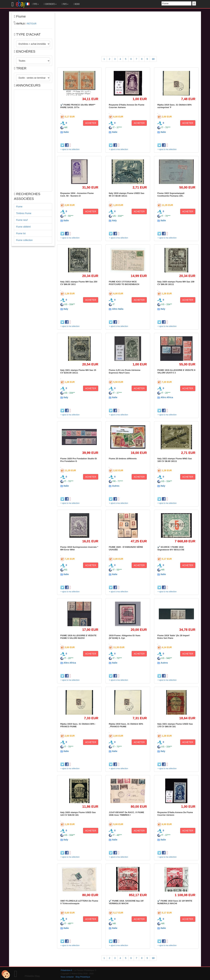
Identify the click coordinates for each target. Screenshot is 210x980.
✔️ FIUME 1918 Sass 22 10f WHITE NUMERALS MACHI (175, 902)
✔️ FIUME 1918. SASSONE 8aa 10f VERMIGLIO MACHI (126, 902)
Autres (116, 486)
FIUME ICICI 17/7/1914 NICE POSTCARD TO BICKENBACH (124, 283)
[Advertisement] (33, 141)
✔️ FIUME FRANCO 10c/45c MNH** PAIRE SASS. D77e (78, 106)
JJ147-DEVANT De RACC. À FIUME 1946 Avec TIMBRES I (126, 814)
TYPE (35, 4)
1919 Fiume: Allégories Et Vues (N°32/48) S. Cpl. (125, 637)
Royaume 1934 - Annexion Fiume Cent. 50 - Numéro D (77, 195)
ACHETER (91, 123)
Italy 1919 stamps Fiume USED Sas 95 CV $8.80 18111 (126, 195)
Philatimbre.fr (66, 970)
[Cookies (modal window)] (6, 974)
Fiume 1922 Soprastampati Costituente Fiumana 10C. (171, 195)
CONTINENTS (50, 4)
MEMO (76, 4)
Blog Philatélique (83, 977)
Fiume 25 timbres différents (123, 459)
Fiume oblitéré (23, 227)
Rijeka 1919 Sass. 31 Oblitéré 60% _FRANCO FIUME (126, 725)
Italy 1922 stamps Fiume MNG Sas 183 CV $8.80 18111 (175, 460)
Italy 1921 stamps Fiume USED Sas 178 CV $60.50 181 (175, 725)
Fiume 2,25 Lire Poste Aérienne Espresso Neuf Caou (125, 371)
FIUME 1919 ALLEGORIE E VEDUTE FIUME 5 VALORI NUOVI (79, 637)
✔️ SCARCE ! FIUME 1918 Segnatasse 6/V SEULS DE (171, 548)
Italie (66, 132)
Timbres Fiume (24, 213)
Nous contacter (67, 977)
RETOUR (32, 24)
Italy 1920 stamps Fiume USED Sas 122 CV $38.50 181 (78, 814)
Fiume (19, 207)
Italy (114, 220)
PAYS (65, 4)
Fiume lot (21, 233)
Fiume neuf (22, 220)
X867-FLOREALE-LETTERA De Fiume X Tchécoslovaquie (79, 902)
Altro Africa (167, 397)
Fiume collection (24, 240)
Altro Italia (118, 309)
